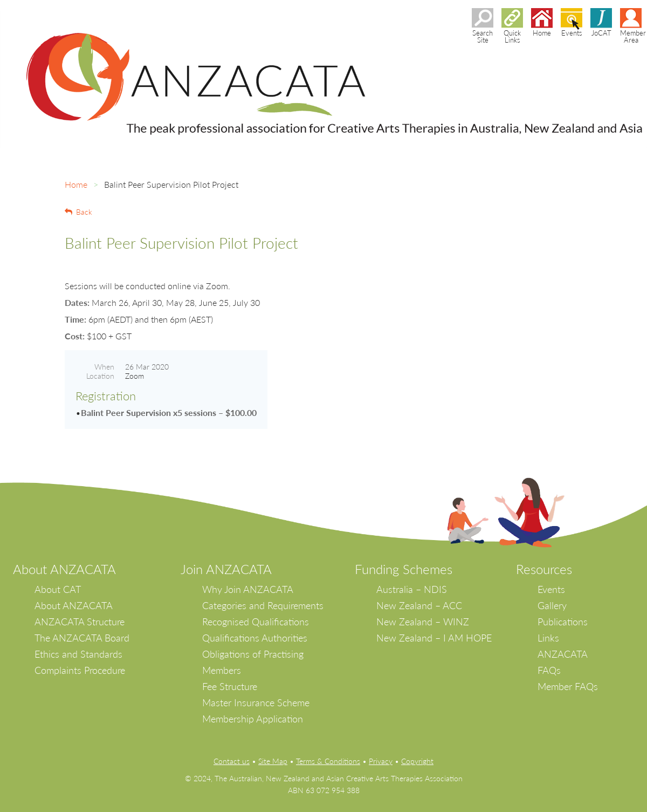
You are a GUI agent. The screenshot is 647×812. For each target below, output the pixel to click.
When (104, 367)
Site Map (273, 761)
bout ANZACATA (69, 569)
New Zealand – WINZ (423, 622)
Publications (563, 622)
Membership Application (253, 719)
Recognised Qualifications (256, 622)
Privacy (381, 761)
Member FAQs (568, 686)
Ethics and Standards (78, 654)
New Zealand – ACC (419, 605)
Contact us (232, 761)
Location (100, 376)
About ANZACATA (74, 605)
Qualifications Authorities (255, 638)
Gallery (552, 605)
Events (551, 589)
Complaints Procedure (80, 670)
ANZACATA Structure (80, 622)
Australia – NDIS (412, 589)
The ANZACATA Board (82, 638)
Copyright (417, 761)
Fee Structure (230, 686)
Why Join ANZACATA (248, 589)
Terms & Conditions (328, 761)
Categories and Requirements (263, 605)
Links (548, 638)
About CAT (58, 589)
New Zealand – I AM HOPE (434, 638)
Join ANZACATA (226, 569)
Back (84, 212)
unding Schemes (407, 569)
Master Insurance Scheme (256, 702)
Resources (544, 569)
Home (76, 184)
